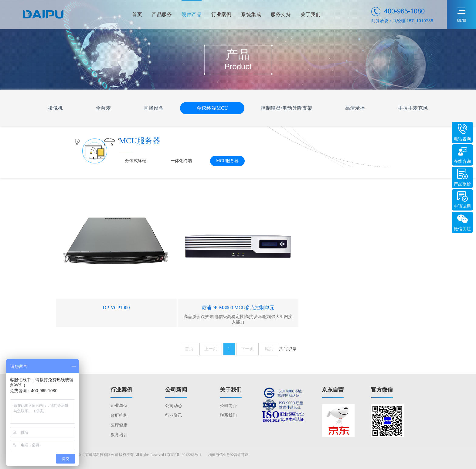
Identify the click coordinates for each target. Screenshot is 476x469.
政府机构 (119, 415)
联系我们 (228, 415)
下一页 (247, 349)
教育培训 (119, 435)
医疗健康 (119, 425)
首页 (189, 349)
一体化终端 (181, 161)
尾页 (269, 349)
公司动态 (174, 406)
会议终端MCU (212, 108)
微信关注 (462, 229)
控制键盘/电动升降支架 (287, 108)
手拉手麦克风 (413, 108)
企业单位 (119, 406)
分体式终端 (136, 161)
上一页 (211, 349)
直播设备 (154, 108)
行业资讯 (174, 415)
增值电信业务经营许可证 (228, 455)
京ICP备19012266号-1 (184, 455)
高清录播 (355, 108)
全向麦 (104, 108)
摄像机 (56, 108)
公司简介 (228, 406)
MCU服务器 (227, 161)
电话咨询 (462, 139)
